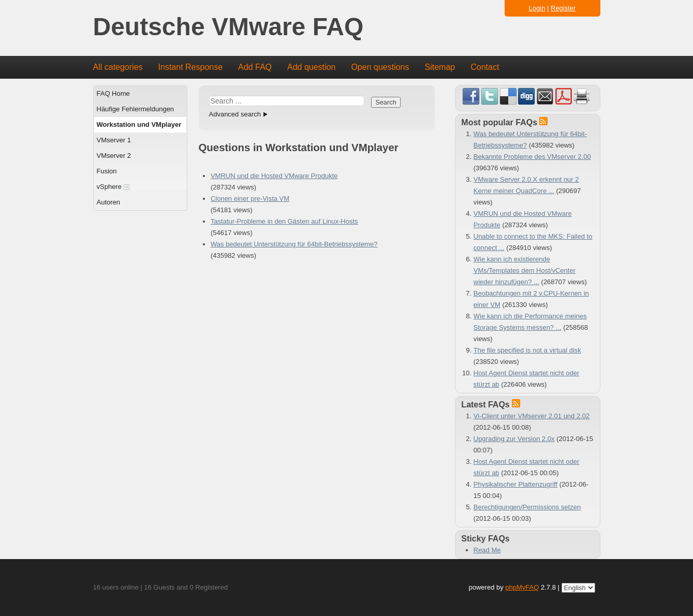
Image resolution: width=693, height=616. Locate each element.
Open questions (380, 67)
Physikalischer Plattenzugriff (515, 484)
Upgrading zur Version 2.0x (514, 439)
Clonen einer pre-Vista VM (250, 199)
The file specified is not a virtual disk (527, 350)
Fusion (107, 171)
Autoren (109, 202)
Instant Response (191, 67)
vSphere (113, 187)
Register (563, 8)
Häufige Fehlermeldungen (136, 109)
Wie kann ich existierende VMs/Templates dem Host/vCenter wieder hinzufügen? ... (525, 270)
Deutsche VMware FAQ (228, 27)
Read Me (487, 550)
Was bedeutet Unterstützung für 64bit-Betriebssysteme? (294, 244)
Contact (485, 67)
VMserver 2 (114, 156)
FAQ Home (113, 93)
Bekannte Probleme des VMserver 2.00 (532, 157)
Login (537, 8)
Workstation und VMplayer (139, 124)
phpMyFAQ (522, 587)
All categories (118, 67)
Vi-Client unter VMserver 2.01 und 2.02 (532, 416)
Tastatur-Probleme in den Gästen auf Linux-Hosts (284, 221)
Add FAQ (255, 67)
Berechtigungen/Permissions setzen (527, 507)
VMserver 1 (114, 140)
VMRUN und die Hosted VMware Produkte (274, 176)
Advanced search (235, 114)
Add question (311, 67)
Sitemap (440, 67)
